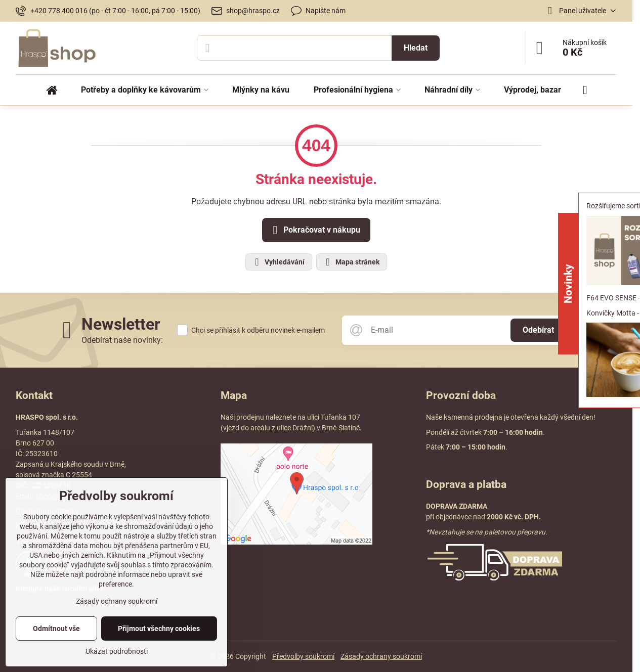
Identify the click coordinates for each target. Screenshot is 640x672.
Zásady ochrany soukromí (381, 656)
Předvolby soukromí (303, 656)
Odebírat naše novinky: (122, 340)
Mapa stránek (351, 262)
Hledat (416, 48)
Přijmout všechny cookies (159, 629)
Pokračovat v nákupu (315, 230)
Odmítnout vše (56, 629)
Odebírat (538, 330)
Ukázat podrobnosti (117, 651)
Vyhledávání (278, 262)
